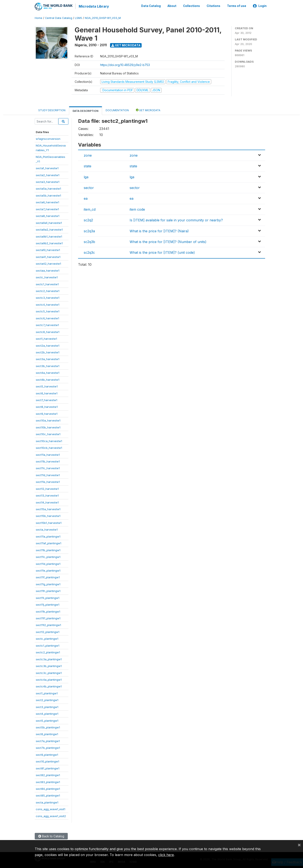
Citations (213, 6)
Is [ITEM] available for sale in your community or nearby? (176, 220)
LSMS (78, 18)
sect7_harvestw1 (47, 400)
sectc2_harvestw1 (48, 291)
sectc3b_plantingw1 (49, 666)
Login (260, 6)
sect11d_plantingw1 (48, 563)
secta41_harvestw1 (48, 256)
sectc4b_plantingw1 (49, 686)
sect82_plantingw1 (48, 775)
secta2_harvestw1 (48, 175)
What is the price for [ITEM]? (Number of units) (168, 242)
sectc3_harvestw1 (48, 297)
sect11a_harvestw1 (48, 454)
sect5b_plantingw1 (48, 727)
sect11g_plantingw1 (48, 584)
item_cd (90, 209)
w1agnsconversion (48, 139)
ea (86, 198)
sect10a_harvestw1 (48, 420)
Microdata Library (94, 6)
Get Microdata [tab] (148, 110)
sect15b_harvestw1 (48, 516)
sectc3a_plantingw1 (49, 659)
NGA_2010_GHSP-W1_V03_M (103, 18)
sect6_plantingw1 (47, 734)
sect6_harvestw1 (47, 393)
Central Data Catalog (59, 18)
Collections (191, 6)
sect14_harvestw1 (47, 502)
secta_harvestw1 (47, 529)
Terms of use (237, 6)
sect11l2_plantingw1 (48, 625)
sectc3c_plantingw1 (49, 672)
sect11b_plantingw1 (48, 550)
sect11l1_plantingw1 (48, 618)
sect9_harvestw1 (47, 414)
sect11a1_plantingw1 (49, 543)
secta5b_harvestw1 (48, 195)
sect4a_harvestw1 (48, 373)
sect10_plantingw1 (47, 761)
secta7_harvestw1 (47, 209)
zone (88, 155)
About (172, 6)
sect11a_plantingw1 (48, 536)
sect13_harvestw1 (47, 495)
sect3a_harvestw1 (48, 359)
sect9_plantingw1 (47, 754)
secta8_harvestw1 (48, 216)
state (88, 166)
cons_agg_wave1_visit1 (50, 809)
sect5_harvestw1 (47, 386)
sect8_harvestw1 (47, 407)
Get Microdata (126, 45)
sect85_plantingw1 (48, 795)
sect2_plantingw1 (47, 700)
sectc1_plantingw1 (48, 645)
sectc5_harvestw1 (48, 311)
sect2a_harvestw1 (48, 345)
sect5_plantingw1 (47, 720)
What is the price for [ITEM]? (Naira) (159, 231)
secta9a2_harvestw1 (49, 229)
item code (137, 209)
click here (166, 855)
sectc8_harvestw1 (48, 332)
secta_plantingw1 (47, 802)
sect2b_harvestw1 (48, 352)
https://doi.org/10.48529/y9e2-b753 (125, 64)
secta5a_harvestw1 (48, 188)
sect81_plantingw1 (48, 768)
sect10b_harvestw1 (48, 427)
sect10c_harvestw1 (48, 434)
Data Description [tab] (86, 110)
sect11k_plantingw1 (48, 611)
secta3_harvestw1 (48, 182)
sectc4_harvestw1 (48, 304)
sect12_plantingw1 (48, 632)
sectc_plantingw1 (47, 638)
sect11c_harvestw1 (48, 468)
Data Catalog (151, 6)
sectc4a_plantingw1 (49, 679)
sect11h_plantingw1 (48, 591)
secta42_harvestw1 (48, 263)
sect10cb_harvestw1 (49, 448)
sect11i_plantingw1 (48, 597)
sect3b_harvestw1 (48, 366)
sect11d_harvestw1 (48, 475)
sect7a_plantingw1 (48, 741)
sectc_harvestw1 (47, 277)
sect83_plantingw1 (48, 782)
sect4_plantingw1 (47, 713)
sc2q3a (89, 231)
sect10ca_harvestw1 (49, 441)
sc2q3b (89, 242)
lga (86, 177)
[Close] (299, 845)
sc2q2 (88, 220)
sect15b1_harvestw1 (49, 523)
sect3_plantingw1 (47, 707)
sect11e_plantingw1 (48, 570)
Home (39, 18)
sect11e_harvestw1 (48, 482)
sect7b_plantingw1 (48, 748)
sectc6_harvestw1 (47, 318)
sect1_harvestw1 (46, 338)
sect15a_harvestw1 (48, 509)
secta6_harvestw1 (47, 202)
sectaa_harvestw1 (48, 270)
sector (89, 188)
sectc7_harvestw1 (47, 325)
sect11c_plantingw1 (48, 557)
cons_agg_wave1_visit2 (51, 816)
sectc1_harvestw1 (47, 284)
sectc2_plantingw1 (48, 652)
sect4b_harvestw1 (48, 379)
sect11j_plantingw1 (48, 604)
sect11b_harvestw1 (48, 461)
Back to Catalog (51, 836)
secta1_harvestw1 (47, 168)
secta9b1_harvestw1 (49, 236)
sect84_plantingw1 (48, 789)
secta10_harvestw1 (48, 250)
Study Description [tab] (52, 110)
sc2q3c (89, 252)
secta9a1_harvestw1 (49, 222)
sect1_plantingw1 (47, 693)
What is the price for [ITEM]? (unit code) (162, 252)
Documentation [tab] (117, 110)
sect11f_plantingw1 (48, 577)
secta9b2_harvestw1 (49, 243)
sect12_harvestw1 (47, 488)
